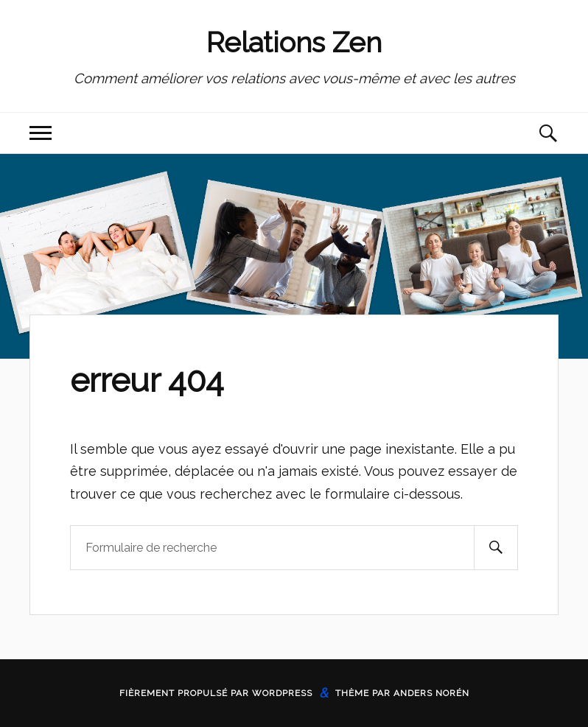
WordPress (282, 693)
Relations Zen (294, 42)
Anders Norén (431, 693)
